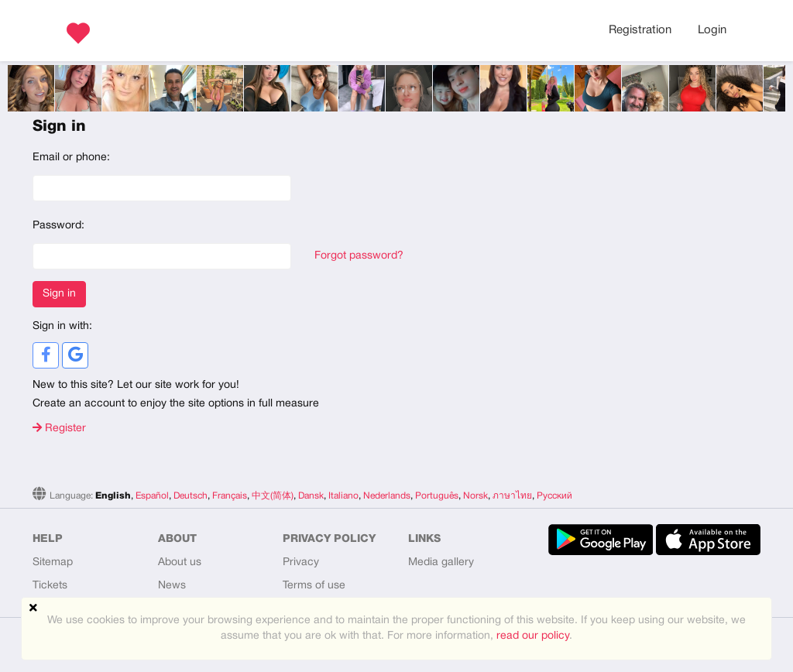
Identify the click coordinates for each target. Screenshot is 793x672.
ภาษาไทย (512, 496)
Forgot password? (359, 256)
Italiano (343, 496)
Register (59, 429)
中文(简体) (273, 496)
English (113, 496)
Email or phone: (71, 158)
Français (230, 496)
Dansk (311, 496)
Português (437, 496)
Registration (640, 30)
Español (152, 496)
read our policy (533, 636)
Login (712, 30)
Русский (554, 496)
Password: (58, 226)
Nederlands (387, 496)
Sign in (59, 294)
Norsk (475, 496)
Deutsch (191, 496)
